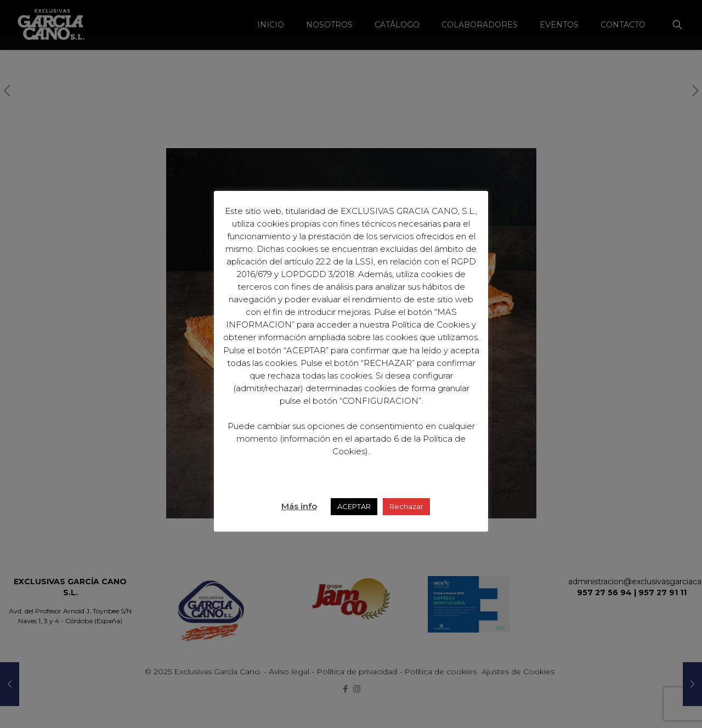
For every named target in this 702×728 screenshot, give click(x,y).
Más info (299, 506)
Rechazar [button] (406, 506)
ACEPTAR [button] (354, 506)
